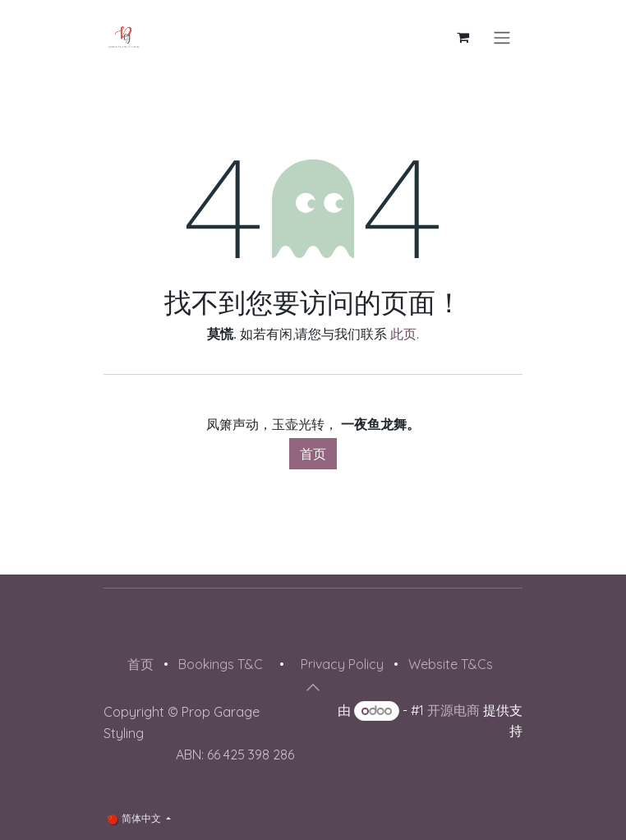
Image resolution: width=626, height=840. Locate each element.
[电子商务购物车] (463, 37)
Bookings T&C (221, 664)
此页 (403, 334)
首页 (313, 454)
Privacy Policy (342, 664)
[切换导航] (502, 37)
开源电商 (453, 710)
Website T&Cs (451, 664)
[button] (313, 687)
